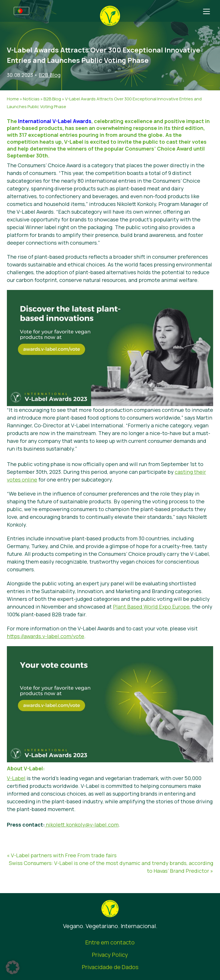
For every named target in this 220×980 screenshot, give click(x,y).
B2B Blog (50, 75)
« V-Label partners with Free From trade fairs (62, 855)
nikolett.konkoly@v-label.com (82, 825)
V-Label (16, 778)
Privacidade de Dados (110, 967)
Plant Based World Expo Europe (151, 607)
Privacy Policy (110, 955)
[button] (13, 967)
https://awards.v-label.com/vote (46, 636)
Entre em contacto (110, 942)
